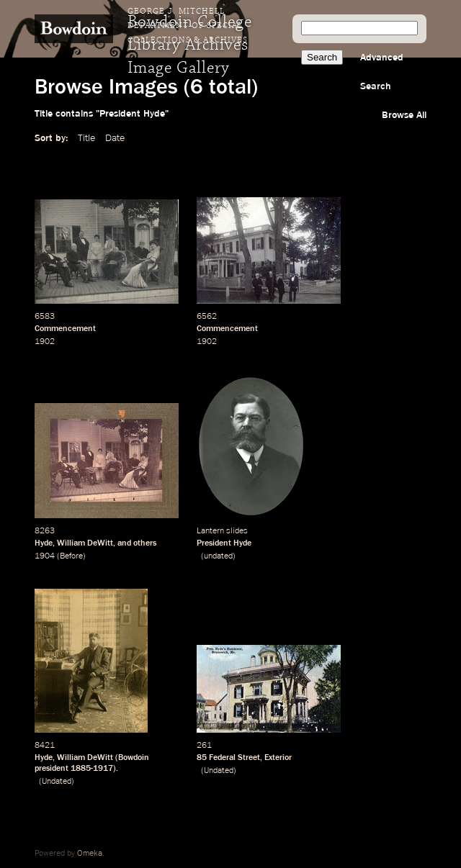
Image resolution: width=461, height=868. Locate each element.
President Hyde (224, 543)
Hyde (44, 543)
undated (218, 556)
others (145, 543)
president (52, 769)
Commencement (65, 329)
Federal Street (234, 758)
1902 (45, 342)
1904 (45, 556)
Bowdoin (134, 758)
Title (86, 138)
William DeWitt (85, 543)
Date (115, 138)
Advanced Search (382, 72)
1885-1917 (92, 769)
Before (71, 556)
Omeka (90, 854)
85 (202, 758)
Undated (57, 782)
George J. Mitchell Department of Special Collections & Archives (188, 26)
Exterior (278, 758)
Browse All (404, 115)
